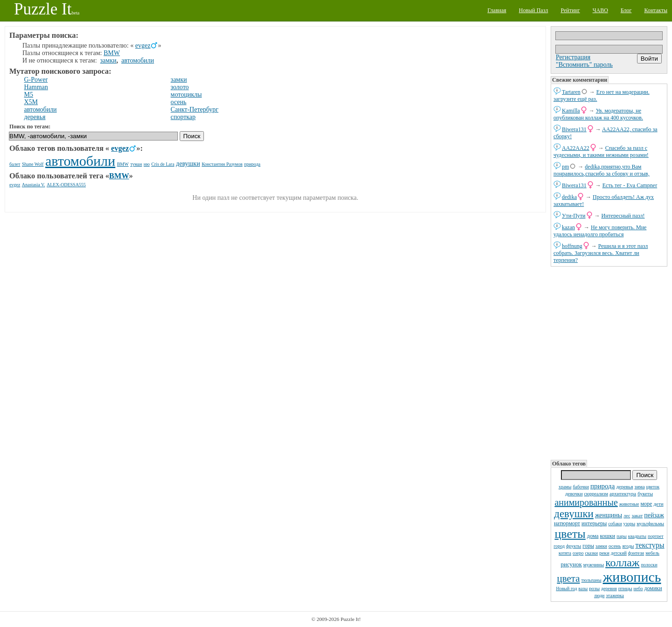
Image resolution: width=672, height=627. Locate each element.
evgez (143, 46)
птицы (625, 588)
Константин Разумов (222, 164)
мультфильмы (650, 524)
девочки (574, 493)
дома (593, 536)
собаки (615, 524)
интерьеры (594, 523)
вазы (583, 588)
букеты (645, 493)
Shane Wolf (33, 164)
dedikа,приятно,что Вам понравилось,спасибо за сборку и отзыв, (602, 170)
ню (147, 164)
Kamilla (571, 111)
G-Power (36, 80)
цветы (570, 534)
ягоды (628, 546)
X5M (31, 102)
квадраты (637, 536)
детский (619, 553)
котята (565, 553)
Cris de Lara (163, 164)
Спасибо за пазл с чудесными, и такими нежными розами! (601, 151)
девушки (574, 514)
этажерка (615, 595)
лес (627, 516)
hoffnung (572, 246)
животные (629, 504)
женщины (609, 515)
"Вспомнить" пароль (584, 65)
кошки (608, 536)
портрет (656, 536)
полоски (649, 565)
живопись (632, 577)
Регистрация (573, 57)
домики (653, 588)
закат (637, 515)
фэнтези (636, 553)
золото (180, 87)
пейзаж (654, 515)
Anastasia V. (34, 185)
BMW (112, 53)
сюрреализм (596, 494)
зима (640, 486)
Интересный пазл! (623, 216)
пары (622, 536)
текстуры (650, 545)
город (559, 546)
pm (565, 167)
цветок (653, 487)
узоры (630, 524)
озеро (578, 553)
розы (594, 588)
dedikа (569, 197)
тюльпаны (591, 580)
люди (599, 595)
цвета (569, 578)
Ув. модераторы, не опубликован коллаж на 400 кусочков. (598, 114)
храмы (565, 487)
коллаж (622, 563)
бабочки (581, 487)
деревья (624, 486)
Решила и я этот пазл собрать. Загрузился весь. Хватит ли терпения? (601, 253)
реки (604, 553)
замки (601, 546)
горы (588, 546)
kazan (568, 227)
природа (602, 486)
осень (615, 546)
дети (658, 504)
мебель (652, 553)
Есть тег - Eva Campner (630, 185)
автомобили (138, 60)
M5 (29, 95)
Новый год (566, 588)
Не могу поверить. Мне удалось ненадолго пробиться (600, 231)
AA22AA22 (576, 148)
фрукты (574, 546)
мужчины (594, 564)
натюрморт (567, 523)
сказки (591, 553)
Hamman (36, 87)
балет (15, 164)
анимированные (586, 502)
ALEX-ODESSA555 (66, 185)
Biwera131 (574, 129)
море (646, 504)
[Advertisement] (609, 362)
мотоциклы (186, 95)
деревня (609, 588)
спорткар (183, 117)
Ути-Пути (574, 216)
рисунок (571, 564)
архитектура (623, 493)
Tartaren (571, 92)
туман (136, 164)
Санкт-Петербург (195, 109)
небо (638, 588)
